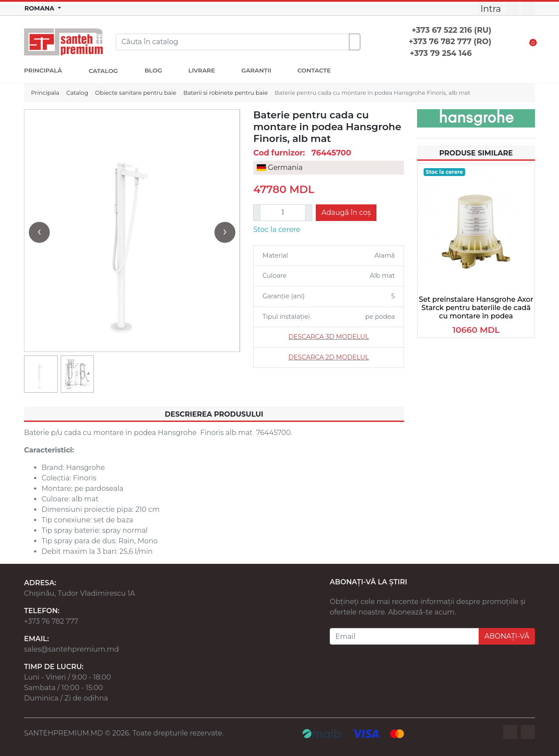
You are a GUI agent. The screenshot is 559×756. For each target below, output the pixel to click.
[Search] (233, 42)
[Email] (404, 636)
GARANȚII (256, 70)
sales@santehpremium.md (71, 649)
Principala (45, 93)
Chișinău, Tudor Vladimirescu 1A (79, 593)
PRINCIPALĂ (43, 70)
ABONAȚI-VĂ (507, 636)
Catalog (77, 93)
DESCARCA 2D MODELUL (328, 357)
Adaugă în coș (346, 212)
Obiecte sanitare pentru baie (136, 93)
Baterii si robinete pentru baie (226, 93)
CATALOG (103, 71)
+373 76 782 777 (51, 621)
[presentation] (39, 232)
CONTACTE (314, 70)
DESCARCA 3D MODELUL (328, 337)
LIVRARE (202, 70)
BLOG (153, 70)
